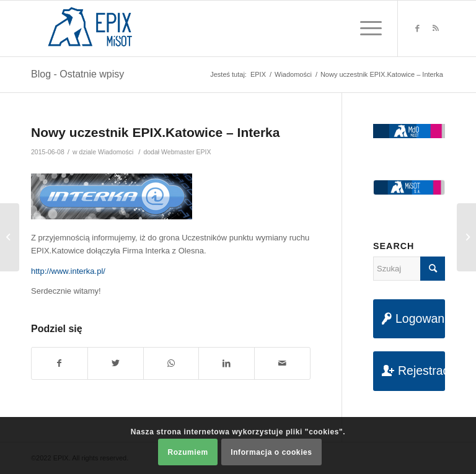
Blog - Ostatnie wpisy (77, 74)
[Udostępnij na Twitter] (116, 363)
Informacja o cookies (271, 452)
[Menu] (365, 29)
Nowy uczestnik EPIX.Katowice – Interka (155, 132)
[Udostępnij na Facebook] (59, 363)
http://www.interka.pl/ (68, 271)
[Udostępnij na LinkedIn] (227, 363)
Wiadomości (116, 152)
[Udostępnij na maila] (282, 363)
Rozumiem (187, 452)
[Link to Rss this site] (436, 29)
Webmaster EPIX (186, 152)
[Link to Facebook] (417, 29)
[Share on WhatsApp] (171, 363)
